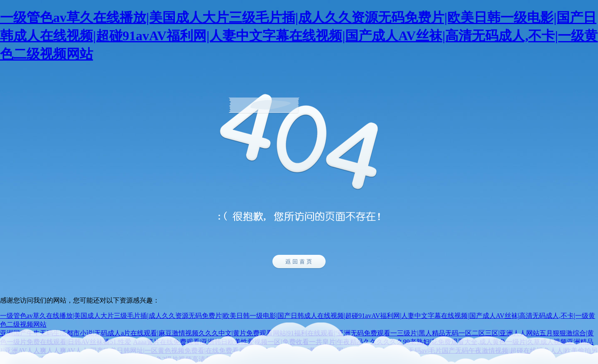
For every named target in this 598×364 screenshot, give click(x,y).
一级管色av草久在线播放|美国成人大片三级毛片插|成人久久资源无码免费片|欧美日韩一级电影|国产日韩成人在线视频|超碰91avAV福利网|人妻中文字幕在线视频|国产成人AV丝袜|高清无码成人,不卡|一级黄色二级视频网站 (299, 36)
